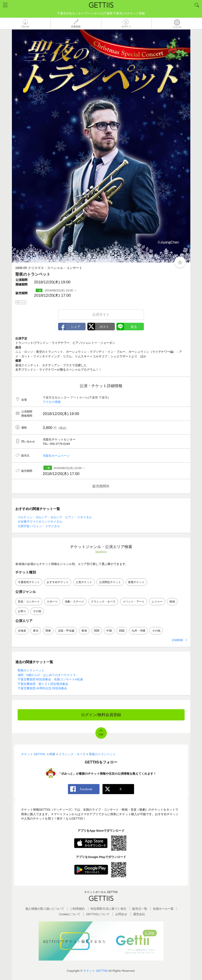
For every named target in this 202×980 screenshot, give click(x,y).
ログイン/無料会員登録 (101, 715)
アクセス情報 (52, 402)
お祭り (22, 611)
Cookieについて (70, 914)
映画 (172, 602)
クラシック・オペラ (103, 602)
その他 (37, 611)
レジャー (157, 602)
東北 (36, 631)
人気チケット (84, 582)
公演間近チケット (110, 582)
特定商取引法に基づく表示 (108, 909)
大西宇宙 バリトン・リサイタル (39, 526)
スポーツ (52, 602)
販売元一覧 (140, 909)
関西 (97, 631)
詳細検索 (178, 640)
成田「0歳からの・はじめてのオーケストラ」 (48, 675)
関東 (48, 631)
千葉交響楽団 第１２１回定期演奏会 (43, 684)
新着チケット (136, 582)
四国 (122, 631)
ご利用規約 (77, 909)
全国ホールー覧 (163, 909)
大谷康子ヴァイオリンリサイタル (40, 522)
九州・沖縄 (138, 631)
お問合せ (121, 914)
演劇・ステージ (74, 602)
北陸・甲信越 (66, 631)
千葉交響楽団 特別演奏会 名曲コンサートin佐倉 (50, 679)
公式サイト (101, 314)
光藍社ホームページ (56, 456)
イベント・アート (134, 602)
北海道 (22, 631)
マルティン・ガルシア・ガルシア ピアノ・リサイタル (55, 517)
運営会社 (139, 914)
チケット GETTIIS (95, 971)
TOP (101, 735)
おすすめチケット (58, 582)
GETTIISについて (98, 914)
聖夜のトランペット (31, 670)
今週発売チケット (29, 582)
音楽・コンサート (29, 602)
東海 (84, 631)
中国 (109, 631)
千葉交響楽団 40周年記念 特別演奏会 (42, 688)
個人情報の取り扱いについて (45, 909)
